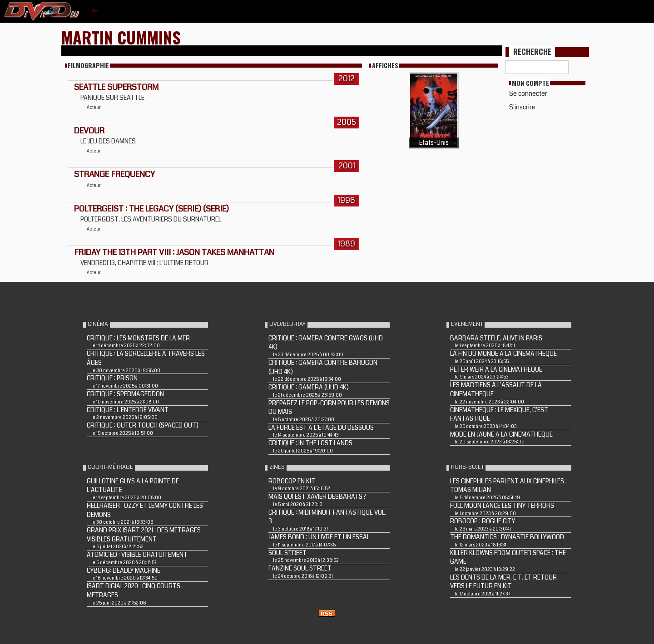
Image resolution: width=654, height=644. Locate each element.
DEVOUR (89, 131)
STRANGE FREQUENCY (114, 174)
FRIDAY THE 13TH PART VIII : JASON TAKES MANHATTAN (174, 252)
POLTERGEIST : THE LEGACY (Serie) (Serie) (151, 209)
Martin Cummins (121, 37)
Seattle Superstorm (116, 87)
